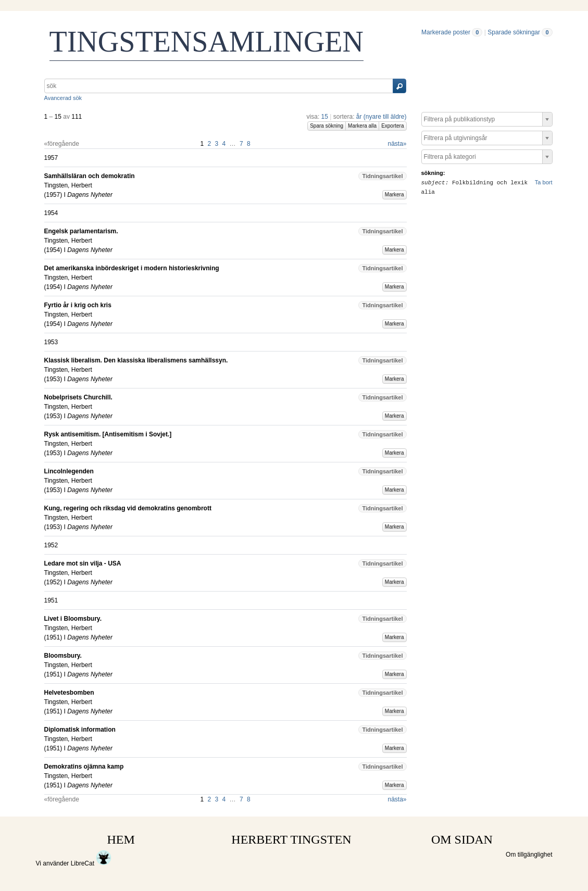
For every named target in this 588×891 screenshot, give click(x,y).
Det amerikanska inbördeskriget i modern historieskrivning (132, 268)
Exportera (392, 126)
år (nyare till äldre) (381, 117)
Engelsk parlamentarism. (81, 231)
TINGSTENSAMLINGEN (207, 42)
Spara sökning (327, 126)
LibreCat (91, 863)
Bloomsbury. (63, 656)
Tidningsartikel (382, 176)
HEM (121, 839)
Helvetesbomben (69, 693)
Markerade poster (446, 32)
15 (325, 117)
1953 (53, 379)
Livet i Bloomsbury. (73, 619)
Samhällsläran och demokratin (90, 176)
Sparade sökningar (514, 32)
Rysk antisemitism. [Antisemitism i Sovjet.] (108, 434)
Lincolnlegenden (69, 471)
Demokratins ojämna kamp (84, 767)
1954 (53, 250)
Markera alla (362, 126)
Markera (395, 194)
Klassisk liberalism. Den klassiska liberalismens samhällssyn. (136, 360)
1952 (53, 582)
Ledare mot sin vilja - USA (83, 563)
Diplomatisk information (80, 730)
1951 (53, 637)
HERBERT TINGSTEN (291, 839)
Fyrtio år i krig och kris (78, 305)
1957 (53, 195)
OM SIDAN (462, 839)
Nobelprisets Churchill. (78, 397)
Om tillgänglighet (529, 855)
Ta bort (544, 182)
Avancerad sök (63, 98)
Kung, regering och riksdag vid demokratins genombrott (128, 508)
